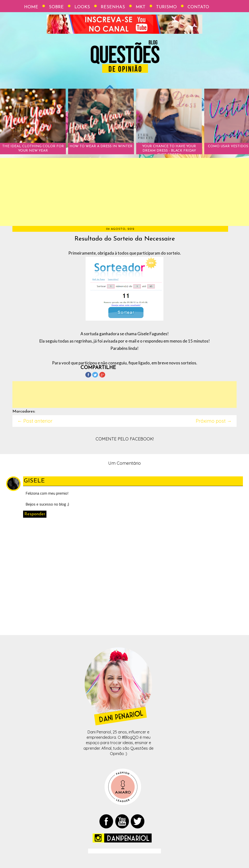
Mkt (141, 7)
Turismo (166, 7)
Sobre (56, 7)
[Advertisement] (124, 192)
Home (31, 7)
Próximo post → (214, 421)
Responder (35, 514)
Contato (198, 7)
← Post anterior (35, 421)
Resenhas (113, 7)
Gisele (34, 481)
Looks (82, 7)
